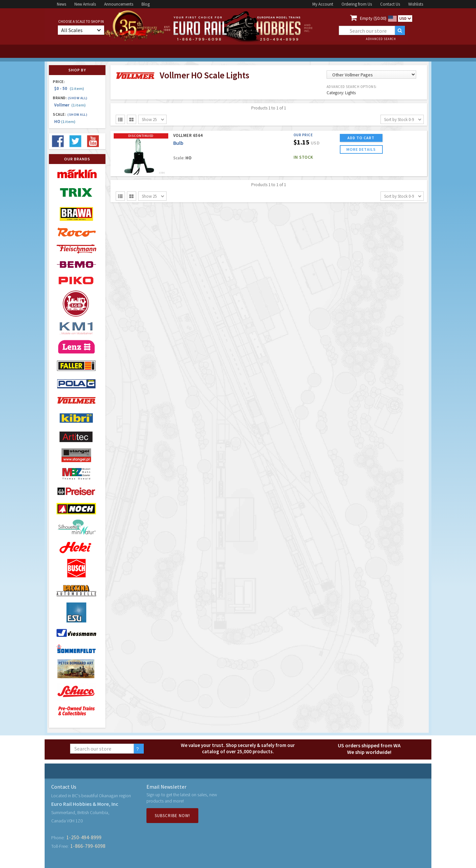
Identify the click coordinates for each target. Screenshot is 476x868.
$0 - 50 (69, 88)
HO (65, 122)
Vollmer (70, 105)
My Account (323, 4)
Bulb (178, 143)
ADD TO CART (361, 138)
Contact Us (390, 4)
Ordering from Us (357, 4)
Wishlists (416, 4)
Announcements (119, 4)
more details (361, 149)
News (61, 4)
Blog (146, 4)
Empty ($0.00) (373, 18)
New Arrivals (85, 4)
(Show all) (78, 98)
